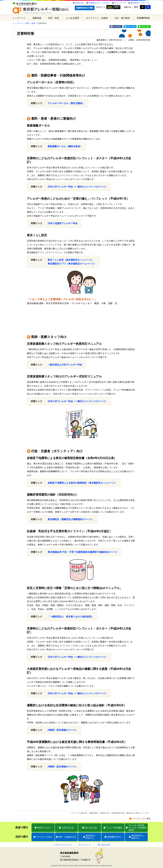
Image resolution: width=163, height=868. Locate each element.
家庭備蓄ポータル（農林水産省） (65, 146)
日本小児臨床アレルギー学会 (63, 223)
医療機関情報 (143, 18)
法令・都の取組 (122, 18)
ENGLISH (79, 3)
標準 (110, 7)
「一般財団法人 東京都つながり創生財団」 (71, 617)
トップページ (19, 18)
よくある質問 (73, 18)
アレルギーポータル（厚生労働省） (66, 103)
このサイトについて (62, 845)
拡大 (117, 7)
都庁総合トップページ (140, 3)
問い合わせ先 (104, 845)
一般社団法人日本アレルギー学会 (65, 365)
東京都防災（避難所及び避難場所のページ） (71, 519)
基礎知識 (37, 18)
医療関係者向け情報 (85, 8)
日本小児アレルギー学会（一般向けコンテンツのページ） (78, 187)
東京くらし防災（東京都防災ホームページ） (71, 260)
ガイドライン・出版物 (97, 18)
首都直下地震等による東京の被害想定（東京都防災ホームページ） (82, 483)
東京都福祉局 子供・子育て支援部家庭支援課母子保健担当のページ (82, 552)
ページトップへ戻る (142, 819)
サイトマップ (120, 3)
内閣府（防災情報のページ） (63, 730)
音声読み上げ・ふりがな (99, 3)
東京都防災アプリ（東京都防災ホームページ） (72, 264)
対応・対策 (54, 18)
